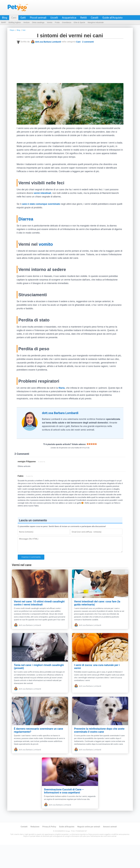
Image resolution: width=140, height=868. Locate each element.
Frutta (57, 22)
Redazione (35, 850)
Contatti (24, 850)
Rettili (84, 18)
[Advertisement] (70, 63)
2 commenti (88, 42)
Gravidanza (67, 22)
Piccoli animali (38, 18)
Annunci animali (110, 850)
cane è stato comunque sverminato (41, 204)
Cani (14, 18)
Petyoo (18, 8)
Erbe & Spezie (79, 22)
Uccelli (54, 18)
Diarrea (26, 219)
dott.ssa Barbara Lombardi (48, 42)
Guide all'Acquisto (112, 18)
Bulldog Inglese (15, 22)
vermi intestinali (42, 193)
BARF (4, 22)
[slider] (92, 444)
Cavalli (95, 18)
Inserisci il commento (31, 557)
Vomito (50, 22)
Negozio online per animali (89, 850)
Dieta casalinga (38, 22)
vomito (46, 244)
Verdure (26, 22)
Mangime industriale (96, 22)
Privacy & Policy (49, 850)
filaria (62, 388)
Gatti (23, 18)
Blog (5, 18)
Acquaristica (69, 18)
